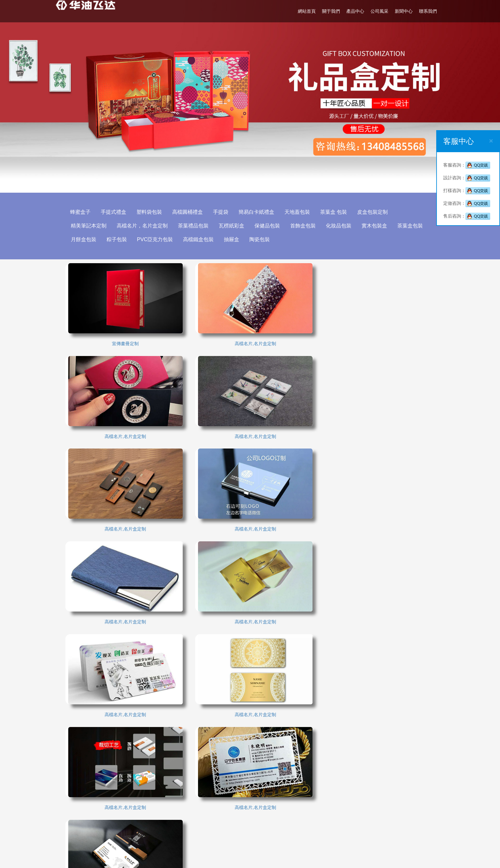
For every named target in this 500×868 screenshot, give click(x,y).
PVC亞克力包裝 (158, 239)
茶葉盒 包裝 (336, 212)
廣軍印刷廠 (125, 806)
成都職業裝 (125, 815)
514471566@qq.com (289, 833)
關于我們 (327, 11)
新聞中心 (400, 11)
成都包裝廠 (81, 796)
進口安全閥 (170, 815)
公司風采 (376, 11)
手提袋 (224, 212)
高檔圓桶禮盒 (190, 212)
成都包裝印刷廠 (218, 796)
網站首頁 (303, 11)
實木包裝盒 (377, 226)
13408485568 (300, 804)
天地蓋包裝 (300, 212)
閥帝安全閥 (214, 815)
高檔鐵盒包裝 (202, 239)
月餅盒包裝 (86, 239)
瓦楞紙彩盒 (234, 226)
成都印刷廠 (125, 796)
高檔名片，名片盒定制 (145, 226)
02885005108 (282, 814)
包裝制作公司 (83, 815)
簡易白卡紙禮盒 (259, 212)
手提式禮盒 (116, 212)
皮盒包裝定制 (375, 212)
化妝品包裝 (342, 226)
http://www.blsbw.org (289, 842)
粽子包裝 (120, 239)
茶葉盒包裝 (413, 226)
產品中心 (352, 11)
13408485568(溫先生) (299, 823)
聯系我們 (424, 11)
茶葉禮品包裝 (196, 226)
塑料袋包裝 (152, 212)
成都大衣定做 (172, 806)
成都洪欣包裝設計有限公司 (304, 795)
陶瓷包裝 (263, 239)
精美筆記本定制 (92, 226)
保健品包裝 (270, 226)
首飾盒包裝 (306, 226)
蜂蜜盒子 (83, 212)
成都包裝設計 (172, 796)
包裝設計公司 (216, 806)
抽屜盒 (235, 239)
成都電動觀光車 (85, 806)
